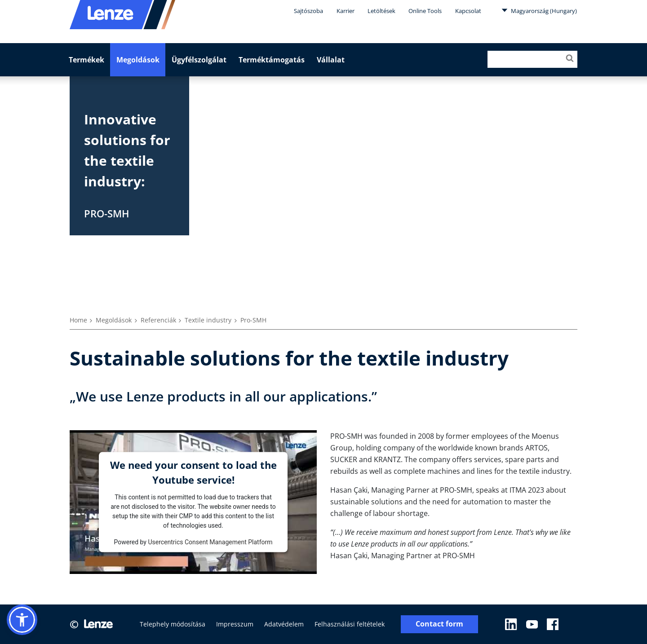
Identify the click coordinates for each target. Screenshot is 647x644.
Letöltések (381, 11)
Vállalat (331, 60)
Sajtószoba (308, 11)
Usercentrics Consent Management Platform (210, 542)
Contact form (439, 624)
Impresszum (235, 624)
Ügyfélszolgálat (199, 60)
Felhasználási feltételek (350, 624)
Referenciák (158, 320)
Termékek (86, 60)
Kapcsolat (468, 11)
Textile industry (208, 320)
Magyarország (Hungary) (539, 10)
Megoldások (138, 60)
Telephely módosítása (173, 624)
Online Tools (425, 11)
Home (78, 320)
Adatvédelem (284, 624)
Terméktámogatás (272, 60)
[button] (22, 620)
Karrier (346, 11)
